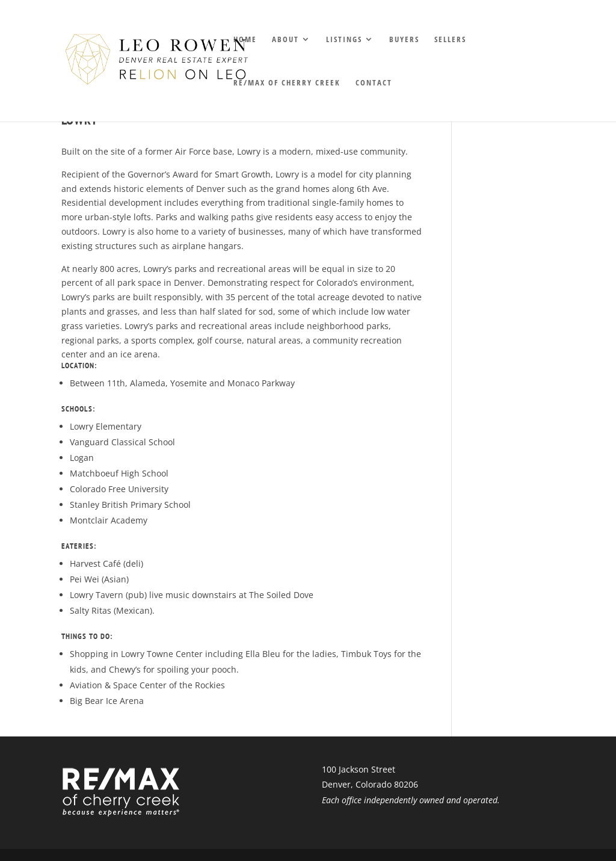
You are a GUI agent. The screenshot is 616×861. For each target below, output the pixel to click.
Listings (344, 40)
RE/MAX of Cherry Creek (287, 83)
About (285, 40)
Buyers (404, 40)
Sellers (450, 40)
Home (245, 40)
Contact (374, 83)
